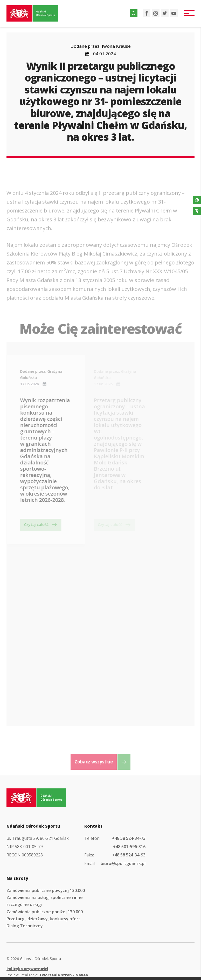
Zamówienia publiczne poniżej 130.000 (45, 912)
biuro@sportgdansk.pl (123, 863)
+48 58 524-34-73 (129, 838)
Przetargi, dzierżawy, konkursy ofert (43, 919)
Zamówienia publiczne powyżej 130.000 (46, 890)
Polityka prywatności (27, 969)
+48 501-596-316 (129, 847)
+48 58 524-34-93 (129, 855)
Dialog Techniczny (25, 926)
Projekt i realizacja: (47, 975)
